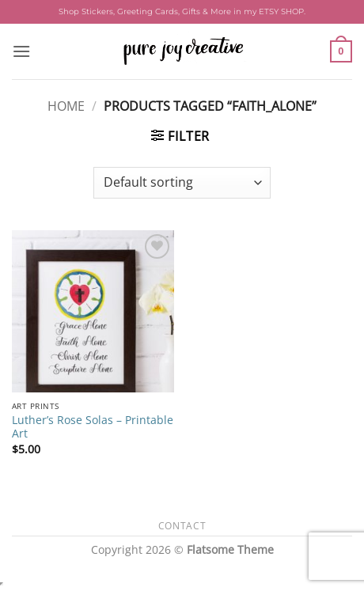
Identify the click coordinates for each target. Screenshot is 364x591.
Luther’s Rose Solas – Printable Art (93, 427)
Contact (182, 526)
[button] (21, 51)
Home (66, 106)
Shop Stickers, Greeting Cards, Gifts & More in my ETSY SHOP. (182, 11)
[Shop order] (182, 183)
